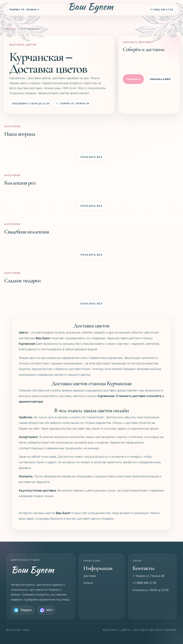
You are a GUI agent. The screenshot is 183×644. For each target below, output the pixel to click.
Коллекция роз (20, 183)
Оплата (88, 583)
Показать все (91, 157)
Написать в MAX (160, 79)
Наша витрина (20, 134)
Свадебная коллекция (27, 231)
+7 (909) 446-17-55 (161, 10)
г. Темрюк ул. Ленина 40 (23, 10)
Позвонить (133, 79)
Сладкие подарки (22, 280)
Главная (9, 29)
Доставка (90, 576)
